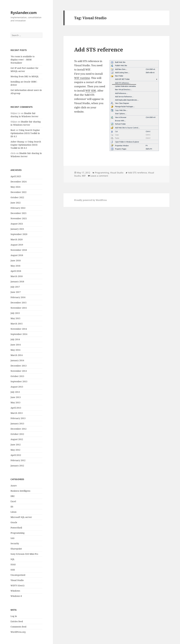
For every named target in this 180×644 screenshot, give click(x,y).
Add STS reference (99, 50)
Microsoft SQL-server (21, 517)
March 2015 (17, 324)
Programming (18, 533)
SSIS (13, 570)
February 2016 (18, 297)
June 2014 (16, 345)
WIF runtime (82, 78)
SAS (13, 538)
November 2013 (19, 371)
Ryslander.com (24, 13)
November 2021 (19, 218)
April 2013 (16, 408)
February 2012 (18, 460)
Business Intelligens (20, 491)
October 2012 (17, 434)
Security (15, 543)
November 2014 (19, 329)
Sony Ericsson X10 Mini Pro (24, 554)
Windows (15, 591)
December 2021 (19, 213)
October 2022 (17, 197)
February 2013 (18, 418)
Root (13, 130)
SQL (13, 559)
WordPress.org (18, 632)
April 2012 (16, 455)
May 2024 (15, 187)
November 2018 (19, 250)
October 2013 (17, 376)
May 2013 (15, 402)
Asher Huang (17, 142)
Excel (13, 501)
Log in (14, 616)
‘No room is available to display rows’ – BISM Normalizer (23, 60)
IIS (12, 507)
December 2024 (19, 182)
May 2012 (15, 450)
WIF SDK (91, 91)
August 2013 (17, 387)
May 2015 (15, 318)
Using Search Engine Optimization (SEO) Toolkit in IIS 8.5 (25, 133)
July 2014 (15, 339)
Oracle (14, 522)
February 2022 (18, 208)
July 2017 (15, 287)
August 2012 (17, 439)
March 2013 (17, 413)
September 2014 (19, 334)
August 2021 (17, 224)
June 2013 (16, 397)
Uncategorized (18, 575)
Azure (14, 486)
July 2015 (15, 313)
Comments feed (18, 627)
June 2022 (16, 203)
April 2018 (16, 271)
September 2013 (19, 381)
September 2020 (19, 234)
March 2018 (17, 276)
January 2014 (17, 360)
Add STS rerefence (137, 173)
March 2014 (17, 355)
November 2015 (19, 308)
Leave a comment (99, 176)
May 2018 (15, 266)
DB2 (13, 496)
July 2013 (15, 392)
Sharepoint (16, 549)
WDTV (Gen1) (17, 585)
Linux (13, 512)
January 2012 (17, 466)
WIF (84, 176)
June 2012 (16, 445)
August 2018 (17, 255)
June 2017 (16, 292)
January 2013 (17, 423)
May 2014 (15, 350)
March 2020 (17, 239)
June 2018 (16, 260)
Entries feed (17, 621)
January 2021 (17, 229)
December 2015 (19, 303)
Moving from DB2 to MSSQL (25, 76)
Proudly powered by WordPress (90, 200)
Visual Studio (17, 580)
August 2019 (17, 245)
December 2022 (19, 192)
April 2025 (16, 176)
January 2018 (17, 282)
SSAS (13, 564)
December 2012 (19, 429)
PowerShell (16, 528)
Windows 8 (16, 596)
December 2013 (19, 366)
